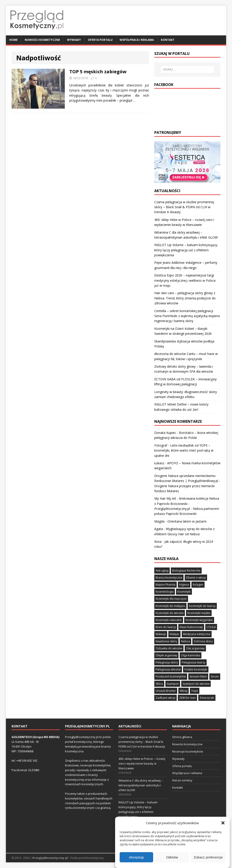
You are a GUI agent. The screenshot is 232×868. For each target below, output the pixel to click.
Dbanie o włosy (196, 578)
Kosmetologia (165, 592)
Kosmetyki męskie (199, 613)
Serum (215, 676)
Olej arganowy (195, 648)
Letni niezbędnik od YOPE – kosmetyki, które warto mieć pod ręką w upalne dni (184, 450)
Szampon (173, 684)
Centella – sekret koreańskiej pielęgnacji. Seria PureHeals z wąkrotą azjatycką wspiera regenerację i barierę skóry (187, 316)
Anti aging (162, 571)
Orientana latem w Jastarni (187, 521)
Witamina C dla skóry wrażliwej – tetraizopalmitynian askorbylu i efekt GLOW (141, 785)
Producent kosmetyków (171, 676)
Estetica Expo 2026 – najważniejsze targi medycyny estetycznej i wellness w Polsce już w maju (185, 280)
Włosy (184, 691)
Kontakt (168, 40)
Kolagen (198, 585)
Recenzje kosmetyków (188, 751)
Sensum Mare (198, 676)
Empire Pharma (166, 585)
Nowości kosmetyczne (42, 40)
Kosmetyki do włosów (170, 613)
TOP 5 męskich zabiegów (98, 72)
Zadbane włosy (166, 698)
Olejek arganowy (166, 655)
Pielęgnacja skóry (167, 662)
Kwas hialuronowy (191, 627)
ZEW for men (187, 698)
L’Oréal (211, 627)
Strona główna (182, 737)
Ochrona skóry (203, 641)
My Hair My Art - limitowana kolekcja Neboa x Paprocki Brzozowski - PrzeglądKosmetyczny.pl (187, 504)
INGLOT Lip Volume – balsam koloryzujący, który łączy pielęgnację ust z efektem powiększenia (186, 250)
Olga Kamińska (191, 655)
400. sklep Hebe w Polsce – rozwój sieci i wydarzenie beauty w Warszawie (142, 763)
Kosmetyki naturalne (169, 620)
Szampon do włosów (196, 684)
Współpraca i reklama (137, 40)
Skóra (159, 684)
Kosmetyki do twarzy (202, 606)
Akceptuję (136, 857)
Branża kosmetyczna (169, 578)
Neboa (185, 641)
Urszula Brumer (166, 691)
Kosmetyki (184, 592)
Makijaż (174, 634)
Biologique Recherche (186, 571)
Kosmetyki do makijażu (170, 606)
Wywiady (74, 40)
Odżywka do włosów (169, 648)
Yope (195, 691)
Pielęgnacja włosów (168, 669)
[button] (223, 823)
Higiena (184, 585)
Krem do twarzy (166, 627)
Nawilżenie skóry (166, 641)
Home (13, 40)
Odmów (172, 857)
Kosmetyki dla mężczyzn (171, 599)
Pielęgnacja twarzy (193, 662)
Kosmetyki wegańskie (199, 620)
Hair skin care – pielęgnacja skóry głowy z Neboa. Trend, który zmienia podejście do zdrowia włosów (185, 298)
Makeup (161, 634)
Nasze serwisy (182, 780)
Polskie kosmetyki (196, 669)
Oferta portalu (100, 40)
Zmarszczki (207, 698)
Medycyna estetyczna (197, 634)
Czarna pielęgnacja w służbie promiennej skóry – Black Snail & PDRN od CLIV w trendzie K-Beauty (184, 207)
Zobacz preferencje (208, 857)
